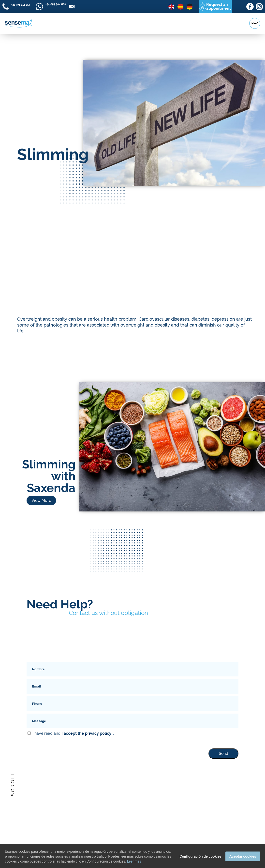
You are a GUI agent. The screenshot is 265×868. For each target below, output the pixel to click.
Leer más (134, 866)
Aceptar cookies (243, 861)
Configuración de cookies (200, 861)
